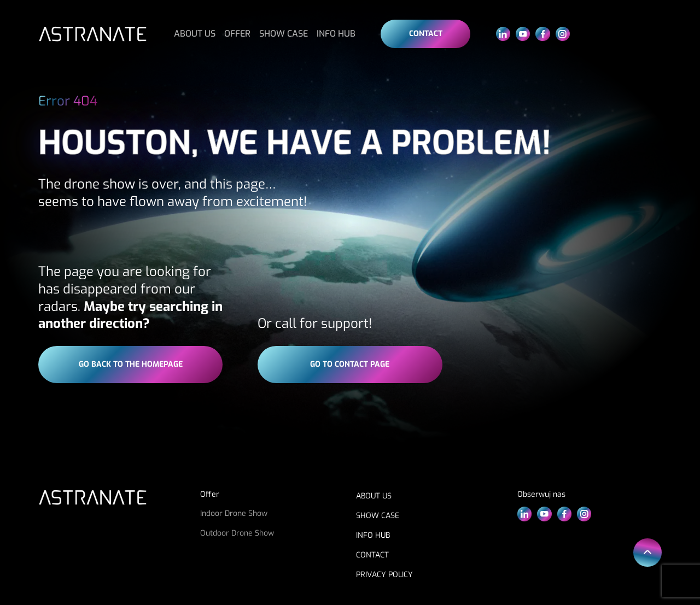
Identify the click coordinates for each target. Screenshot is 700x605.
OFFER (237, 34)
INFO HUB (336, 34)
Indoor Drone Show (234, 513)
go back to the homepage (131, 364)
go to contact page (350, 364)
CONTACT (372, 555)
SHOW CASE (284, 34)
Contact (426, 34)
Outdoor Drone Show (237, 533)
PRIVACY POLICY (384, 575)
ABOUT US (195, 34)
